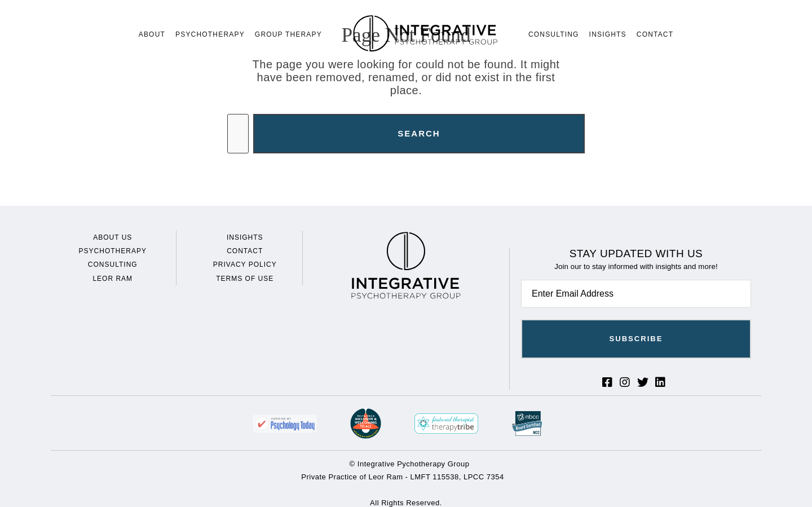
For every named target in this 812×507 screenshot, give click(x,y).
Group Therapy (288, 34)
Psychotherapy (210, 34)
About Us (112, 237)
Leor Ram (112, 279)
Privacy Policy (245, 264)
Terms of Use (245, 279)
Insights (608, 34)
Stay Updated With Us (636, 253)
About (152, 34)
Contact (655, 34)
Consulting (554, 34)
